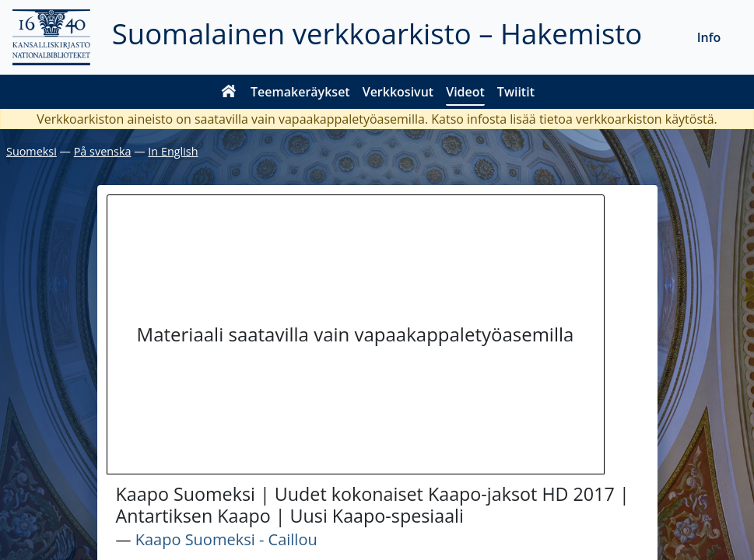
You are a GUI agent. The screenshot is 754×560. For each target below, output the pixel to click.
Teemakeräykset (300, 92)
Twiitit (516, 92)
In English (173, 151)
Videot (465, 92)
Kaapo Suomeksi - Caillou (226, 539)
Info (709, 37)
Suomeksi (32, 151)
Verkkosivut (398, 92)
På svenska (103, 151)
